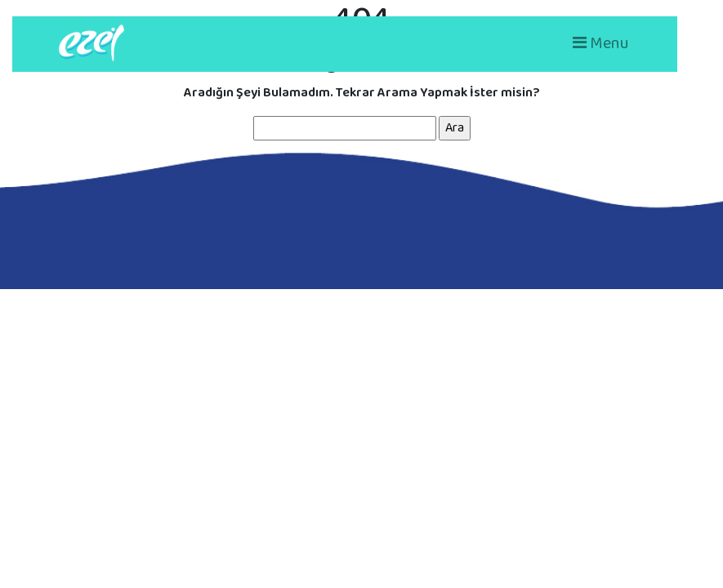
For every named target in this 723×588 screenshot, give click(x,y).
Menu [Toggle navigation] (601, 43)
